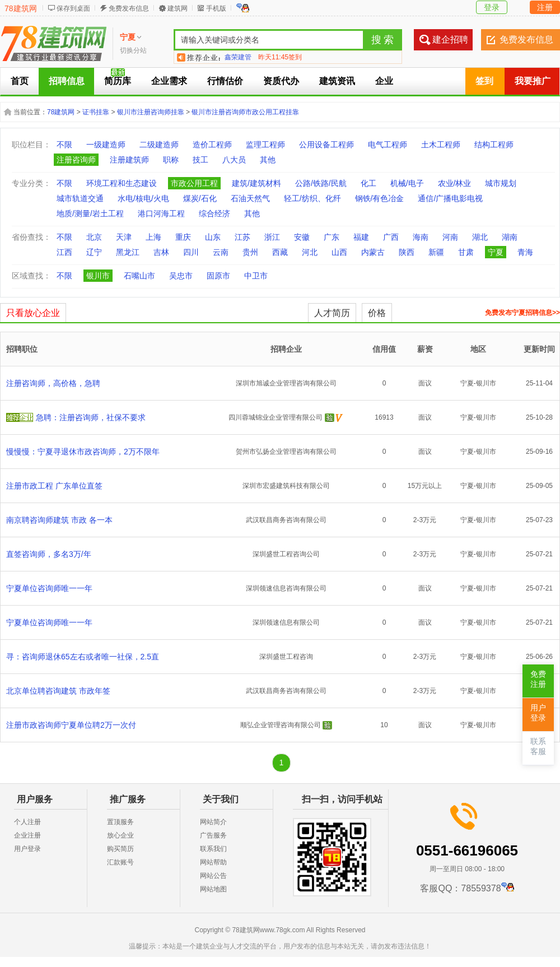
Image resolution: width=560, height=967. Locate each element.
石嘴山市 (139, 276)
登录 (492, 7)
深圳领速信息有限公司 (286, 622)
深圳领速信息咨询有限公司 (286, 588)
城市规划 (501, 183)
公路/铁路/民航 (321, 183)
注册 (545, 7)
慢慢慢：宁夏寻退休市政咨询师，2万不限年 (83, 452)
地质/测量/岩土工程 (90, 213)
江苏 (242, 237)
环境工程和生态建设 (122, 183)
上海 (153, 237)
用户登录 (27, 849)
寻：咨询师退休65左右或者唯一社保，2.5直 (83, 657)
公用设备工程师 (326, 145)
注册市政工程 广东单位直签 (54, 486)
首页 (20, 81)
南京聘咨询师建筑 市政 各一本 (59, 520)
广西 (391, 237)
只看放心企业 (33, 313)
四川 (191, 252)
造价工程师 (212, 145)
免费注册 (538, 679)
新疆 (436, 252)
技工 (200, 160)
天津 (124, 237)
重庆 (183, 237)
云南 (221, 252)
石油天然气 (250, 198)
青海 (525, 252)
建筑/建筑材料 (256, 183)
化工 (368, 183)
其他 (268, 160)
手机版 (216, 8)
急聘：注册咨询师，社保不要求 (91, 417)
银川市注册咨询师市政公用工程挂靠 (245, 112)
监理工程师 (265, 145)
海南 (421, 237)
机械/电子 (407, 183)
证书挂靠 (96, 112)
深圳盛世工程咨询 (286, 657)
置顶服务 (120, 822)
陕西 (407, 252)
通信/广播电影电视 (450, 198)
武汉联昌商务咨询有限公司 (286, 520)
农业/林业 (455, 183)
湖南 (510, 237)
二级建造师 (159, 145)
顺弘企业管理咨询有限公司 (281, 725)
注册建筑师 (129, 160)
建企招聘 (450, 39)
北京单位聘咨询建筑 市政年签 (58, 691)
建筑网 (178, 8)
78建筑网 (21, 8)
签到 (484, 81)
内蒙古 (373, 252)
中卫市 (256, 276)
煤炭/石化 (200, 198)
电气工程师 (388, 145)
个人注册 (27, 822)
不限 (64, 145)
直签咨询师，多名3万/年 (49, 554)
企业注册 (27, 835)
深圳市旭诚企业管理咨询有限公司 (286, 383)
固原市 (218, 276)
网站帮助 (213, 862)
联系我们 (213, 849)
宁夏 (496, 252)
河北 (310, 252)
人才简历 (332, 313)
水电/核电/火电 (143, 198)
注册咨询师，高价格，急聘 (53, 383)
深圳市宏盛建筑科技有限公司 (286, 486)
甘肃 (466, 252)
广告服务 (213, 835)
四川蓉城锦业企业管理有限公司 (276, 417)
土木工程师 (441, 145)
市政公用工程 (194, 183)
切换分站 (133, 50)
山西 (339, 252)
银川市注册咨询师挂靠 (151, 112)
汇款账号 (120, 862)
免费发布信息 (129, 8)
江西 (64, 252)
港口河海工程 (161, 213)
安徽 (302, 237)
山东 (213, 237)
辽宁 (94, 252)
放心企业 (120, 835)
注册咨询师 (76, 160)
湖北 (480, 237)
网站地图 (213, 889)
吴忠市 (181, 276)
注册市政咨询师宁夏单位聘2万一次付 (71, 725)
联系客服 (538, 747)
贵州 (250, 252)
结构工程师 (494, 145)
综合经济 (214, 213)
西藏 (280, 252)
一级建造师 (106, 145)
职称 (171, 160)
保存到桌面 (73, 8)
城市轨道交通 (80, 198)
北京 (94, 237)
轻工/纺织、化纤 (312, 198)
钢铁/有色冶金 (380, 198)
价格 (377, 313)
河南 (450, 237)
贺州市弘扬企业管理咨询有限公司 (286, 452)
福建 (361, 237)
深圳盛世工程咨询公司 (286, 554)
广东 (332, 237)
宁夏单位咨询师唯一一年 (49, 588)
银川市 (98, 276)
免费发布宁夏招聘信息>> (522, 313)
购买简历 (120, 849)
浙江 (272, 237)
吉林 (161, 252)
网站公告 (213, 876)
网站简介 (213, 822)
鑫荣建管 (238, 57)
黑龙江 (128, 252)
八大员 (234, 160)
